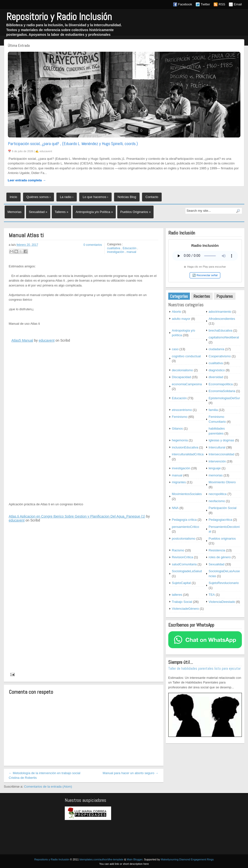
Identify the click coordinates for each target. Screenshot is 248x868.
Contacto (152, 197)
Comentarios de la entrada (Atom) (48, 787)
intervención (217, 461)
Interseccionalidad (222, 454)
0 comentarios (93, 245)
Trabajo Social (182, 602)
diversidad (216, 377)
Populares (225, 296)
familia (213, 410)
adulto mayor (181, 319)
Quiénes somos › (39, 197)
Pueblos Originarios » (135, 212)
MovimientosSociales (187, 494)
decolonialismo (183, 370)
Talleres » (62, 212)
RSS (222, 4)
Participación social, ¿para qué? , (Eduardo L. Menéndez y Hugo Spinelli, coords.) (73, 143)
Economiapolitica (221, 384)
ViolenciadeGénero (185, 609)
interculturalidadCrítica (188, 454)
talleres (177, 595)
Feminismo (180, 417)
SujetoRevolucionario (224, 583)
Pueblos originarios (222, 539)
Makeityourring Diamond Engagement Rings (187, 859)
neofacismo (217, 501)
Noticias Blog (127, 197)
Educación (130, 248)
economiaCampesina (187, 384)
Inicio (13, 197)
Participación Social (223, 508)
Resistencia (217, 550)
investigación (116, 252)
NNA (175, 508)
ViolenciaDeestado (222, 602)
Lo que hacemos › (95, 197)
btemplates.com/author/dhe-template (101, 859)
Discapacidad (182, 377)
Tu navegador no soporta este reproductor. (205, 256)
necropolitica (218, 494)
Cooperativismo (220, 356)
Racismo (178, 550)
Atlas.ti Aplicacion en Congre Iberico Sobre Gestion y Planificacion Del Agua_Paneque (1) (77, 516)
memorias (216, 475)
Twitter (205, 4)
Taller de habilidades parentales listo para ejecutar (204, 668)
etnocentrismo (182, 410)
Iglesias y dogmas (222, 440)
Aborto (177, 312)
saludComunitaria (184, 564)
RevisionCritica (183, 557)
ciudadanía (217, 349)
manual (131, 252)
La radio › (67, 197)
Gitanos (177, 428)
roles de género (220, 557)
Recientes (202, 296)
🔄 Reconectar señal (205, 275)
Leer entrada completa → (27, 180)
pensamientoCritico (186, 527)
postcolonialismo (184, 539)
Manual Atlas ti (26, 235)
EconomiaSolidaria (222, 391)
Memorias (15, 212)
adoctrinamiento (220, 312)
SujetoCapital (181, 583)
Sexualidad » (38, 212)
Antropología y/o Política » (94, 212)
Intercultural (217, 447)
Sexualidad (217, 564)
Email (238, 4)
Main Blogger (135, 859)
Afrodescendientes (222, 319)
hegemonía (180, 440)
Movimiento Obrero (222, 482)
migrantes (179, 482)
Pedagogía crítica (184, 520)
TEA (212, 595)
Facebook (185, 4)
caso (175, 349)
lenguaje (215, 468)
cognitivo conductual (186, 356)
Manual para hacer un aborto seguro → (131, 773)
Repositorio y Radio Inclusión (59, 17)
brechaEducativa (221, 330)
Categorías (179, 296)
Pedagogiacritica (221, 520)
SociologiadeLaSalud (187, 571)
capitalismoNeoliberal (224, 337)
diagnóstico (217, 370)
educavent (47, 340)
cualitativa (114, 248)
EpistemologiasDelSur (224, 398)
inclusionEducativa (185, 447)
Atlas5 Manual (22, 340)
